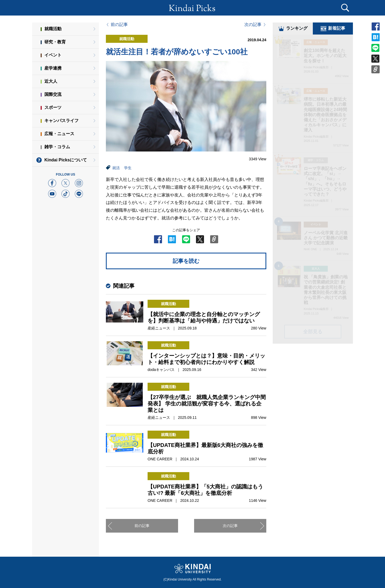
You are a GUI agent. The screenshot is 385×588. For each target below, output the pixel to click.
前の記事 (119, 25)
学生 (128, 168)
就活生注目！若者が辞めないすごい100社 (177, 52)
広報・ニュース (59, 134)
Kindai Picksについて (66, 160)
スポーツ (53, 107)
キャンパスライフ (61, 121)
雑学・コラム (57, 147)
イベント (53, 55)
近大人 (51, 81)
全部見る (313, 332)
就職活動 (53, 29)
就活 (116, 168)
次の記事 (253, 25)
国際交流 (53, 94)
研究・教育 (55, 42)
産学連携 (53, 68)
